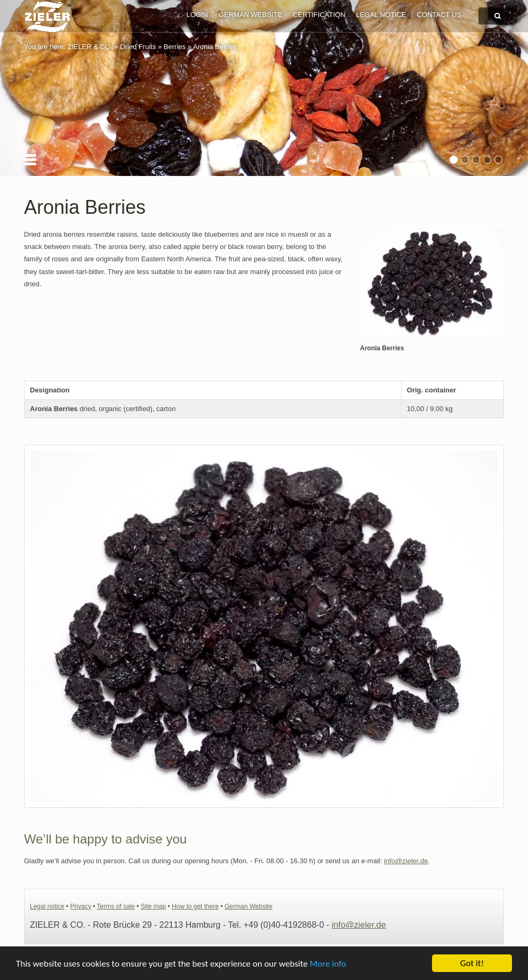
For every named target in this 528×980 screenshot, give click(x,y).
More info (328, 964)
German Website (250, 15)
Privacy (81, 906)
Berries (175, 47)
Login (197, 15)
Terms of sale (116, 906)
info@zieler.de (406, 861)
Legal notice (381, 15)
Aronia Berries (215, 47)
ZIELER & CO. (90, 47)
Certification (319, 15)
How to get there (195, 906)
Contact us (439, 15)
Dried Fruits (138, 47)
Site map (153, 906)
